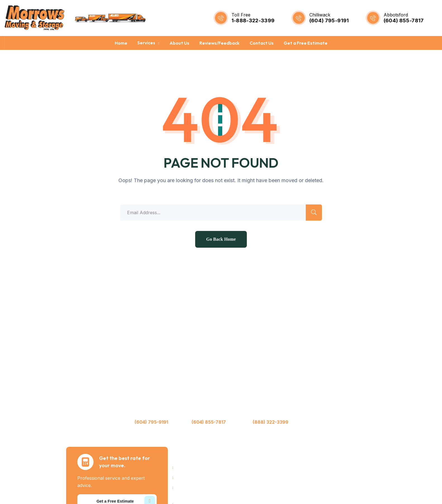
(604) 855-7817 (404, 21)
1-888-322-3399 (253, 21)
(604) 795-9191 (329, 21)
